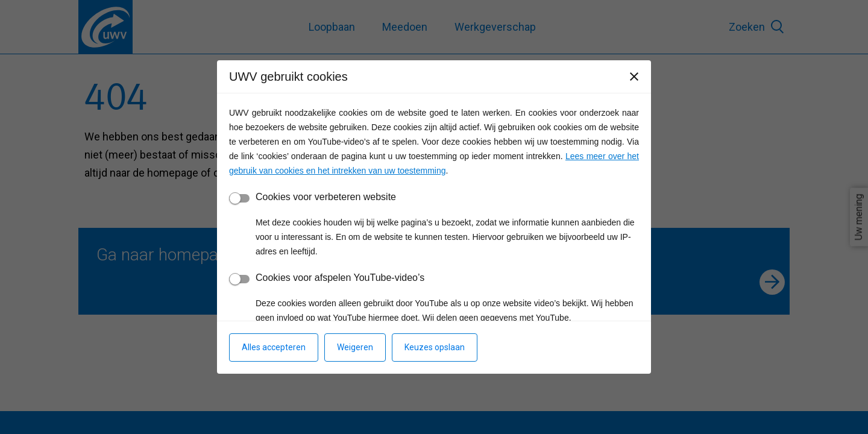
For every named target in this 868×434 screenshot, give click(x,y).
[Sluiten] (634, 77)
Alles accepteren (274, 347)
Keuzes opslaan (435, 347)
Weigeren (355, 347)
